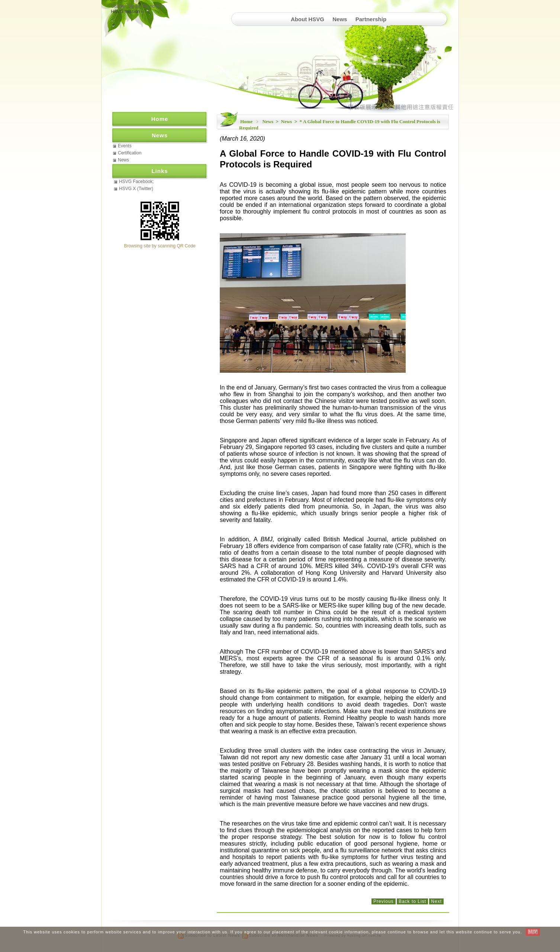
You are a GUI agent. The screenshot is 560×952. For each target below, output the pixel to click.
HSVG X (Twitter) (136, 189)
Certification (130, 153)
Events (125, 146)
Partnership (371, 19)
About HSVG (308, 19)
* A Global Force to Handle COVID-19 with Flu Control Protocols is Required (340, 125)
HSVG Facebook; (136, 182)
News (340, 19)
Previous (384, 901)
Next (436, 901)
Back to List (412, 901)
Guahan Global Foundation (138, 6)
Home (246, 121)
